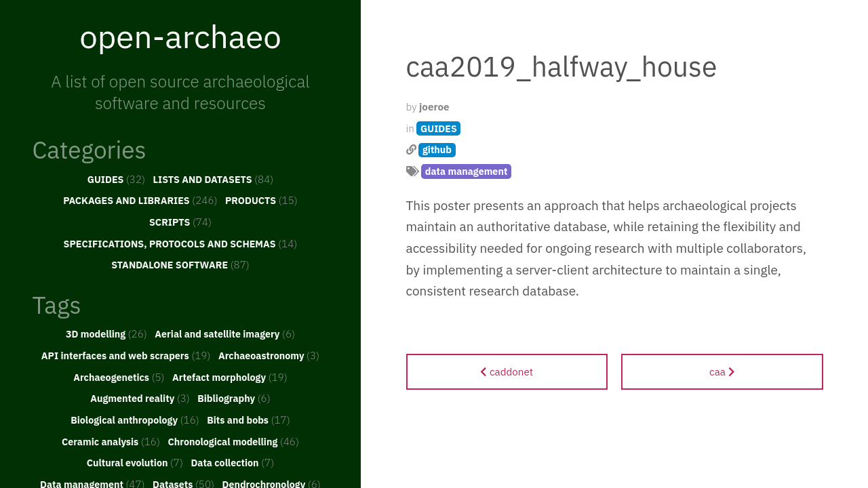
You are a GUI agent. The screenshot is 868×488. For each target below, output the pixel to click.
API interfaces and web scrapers (126, 355)
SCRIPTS (180, 222)
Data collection (232, 462)
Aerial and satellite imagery (225, 333)
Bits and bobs (249, 420)
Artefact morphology (230, 377)
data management (467, 171)
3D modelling (106, 333)
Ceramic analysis (111, 441)
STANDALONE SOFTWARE (180, 264)
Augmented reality (140, 398)
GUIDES (117, 179)
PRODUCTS (261, 200)
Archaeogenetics (119, 377)
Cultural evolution (135, 462)
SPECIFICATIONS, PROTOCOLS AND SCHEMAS (181, 243)
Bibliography (234, 398)
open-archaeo (180, 36)
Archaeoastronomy (269, 355)
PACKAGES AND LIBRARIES (140, 200)
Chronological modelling (233, 441)
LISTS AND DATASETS (214, 179)
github (437, 149)
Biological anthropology (135, 420)
